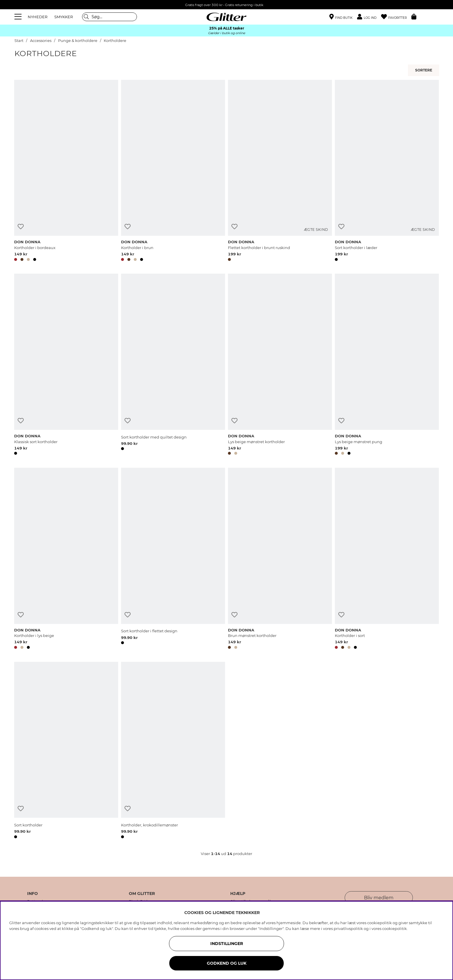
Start (19, 41)
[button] (369, 17)
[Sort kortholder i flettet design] (173, 559)
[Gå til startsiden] (226, 17)
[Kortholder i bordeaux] (66, 172)
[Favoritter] (396, 17)
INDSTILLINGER (227, 944)
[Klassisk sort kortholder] (66, 365)
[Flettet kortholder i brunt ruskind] (280, 172)
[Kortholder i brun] (173, 172)
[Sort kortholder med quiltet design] (173, 365)
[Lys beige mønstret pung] (387, 365)
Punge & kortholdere (78, 41)
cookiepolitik (394, 929)
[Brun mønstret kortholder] (280, 559)
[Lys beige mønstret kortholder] (280, 365)
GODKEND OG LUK (227, 963)
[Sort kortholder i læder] (387, 172)
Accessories (41, 41)
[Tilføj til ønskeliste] (21, 227)
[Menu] (19, 17)
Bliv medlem (379, 898)
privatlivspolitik (348, 929)
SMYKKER (64, 17)
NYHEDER (38, 17)
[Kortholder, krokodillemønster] (173, 751)
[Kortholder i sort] (387, 559)
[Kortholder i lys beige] (66, 559)
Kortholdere (115, 41)
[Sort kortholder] (66, 751)
